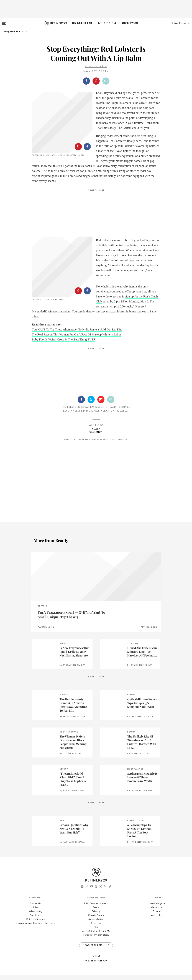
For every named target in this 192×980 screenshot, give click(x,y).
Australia (157, 920)
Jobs (35, 912)
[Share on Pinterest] (96, 81)
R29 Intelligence (35, 924)
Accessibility (96, 924)
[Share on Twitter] (91, 405)
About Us (35, 909)
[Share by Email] (106, 81)
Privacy (96, 916)
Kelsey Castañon (96, 67)
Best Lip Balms (84, 416)
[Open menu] (4, 22)
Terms (96, 912)
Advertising (35, 916)
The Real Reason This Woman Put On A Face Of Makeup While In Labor (77, 339)
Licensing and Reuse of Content (35, 928)
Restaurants (104, 416)
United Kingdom (157, 909)
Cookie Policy (96, 920)
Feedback (35, 920)
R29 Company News (96, 909)
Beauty (68, 416)
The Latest (122, 416)
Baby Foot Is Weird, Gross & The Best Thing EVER (64, 344)
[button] (174, 27)
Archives (96, 928)
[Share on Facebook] (86, 81)
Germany (157, 912)
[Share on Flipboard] (101, 405)
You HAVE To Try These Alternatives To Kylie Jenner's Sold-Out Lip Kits (77, 334)
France (157, 916)
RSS (96, 932)
